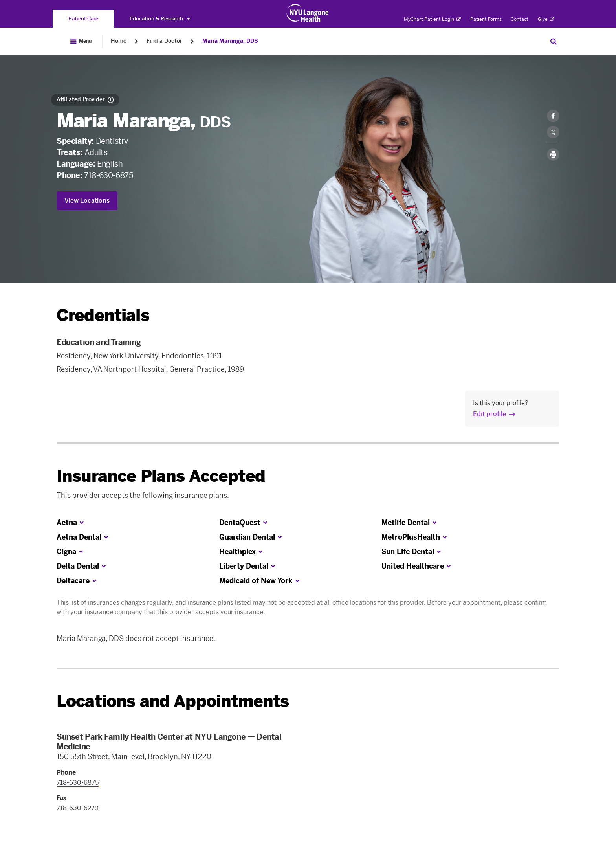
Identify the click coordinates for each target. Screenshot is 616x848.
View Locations (87, 201)
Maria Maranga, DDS (230, 41)
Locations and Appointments (173, 701)
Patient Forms (486, 19)
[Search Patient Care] (554, 41)
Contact (520, 19)
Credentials (103, 315)
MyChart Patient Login (432, 19)
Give (546, 19)
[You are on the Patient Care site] (83, 19)
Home (119, 41)
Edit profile (489, 414)
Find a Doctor (164, 41)
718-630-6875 (109, 175)
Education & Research (160, 19)
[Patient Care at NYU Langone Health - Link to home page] (308, 13)
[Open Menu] (81, 41)
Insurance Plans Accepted (161, 476)
